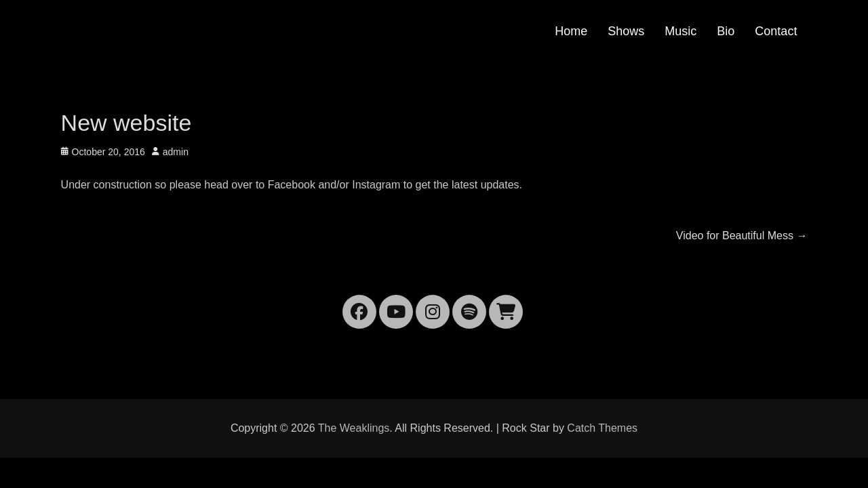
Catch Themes (602, 428)
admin (176, 152)
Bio (726, 31)
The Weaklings (354, 428)
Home (571, 31)
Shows (626, 31)
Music (680, 31)
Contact (776, 31)
